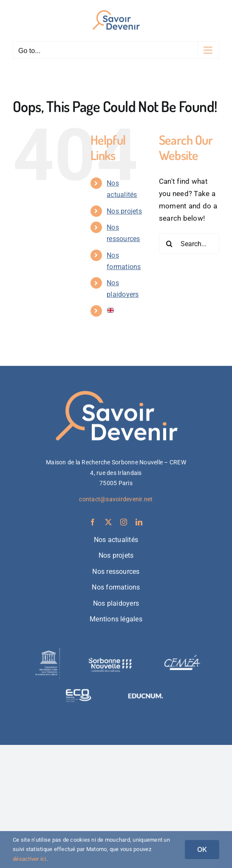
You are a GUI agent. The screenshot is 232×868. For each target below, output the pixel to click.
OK (202, 849)
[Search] (170, 244)
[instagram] (124, 522)
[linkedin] (139, 522)
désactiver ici (30, 859)
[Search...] (189, 244)
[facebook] (93, 522)
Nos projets (124, 211)
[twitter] (108, 522)
